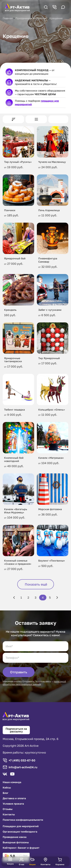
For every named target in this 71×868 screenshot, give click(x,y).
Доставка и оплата (14, 798)
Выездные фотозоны (16, 842)
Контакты (9, 814)
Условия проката (13, 804)
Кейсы (7, 788)
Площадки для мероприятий (21, 826)
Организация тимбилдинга (20, 832)
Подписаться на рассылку (16, 730)
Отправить (19, 672)
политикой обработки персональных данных (34, 683)
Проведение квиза (15, 837)
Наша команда (12, 782)
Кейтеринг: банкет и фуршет (21, 848)
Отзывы (8, 809)
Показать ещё (36, 584)
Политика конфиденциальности (23, 820)
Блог (6, 793)
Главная (8, 18)
